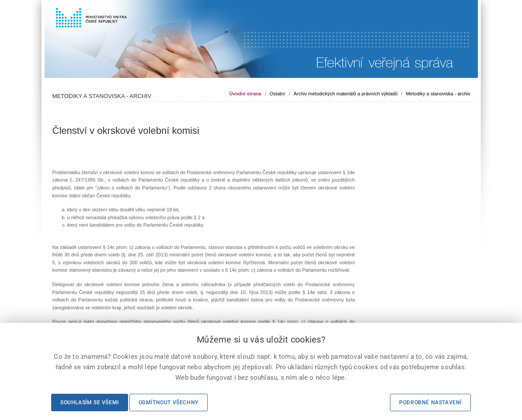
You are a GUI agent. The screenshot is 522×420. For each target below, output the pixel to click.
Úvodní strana (245, 94)
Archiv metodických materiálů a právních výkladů (345, 94)
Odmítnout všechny (169, 402)
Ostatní (277, 94)
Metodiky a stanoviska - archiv (438, 94)
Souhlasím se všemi (90, 402)
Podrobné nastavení (430, 402)
